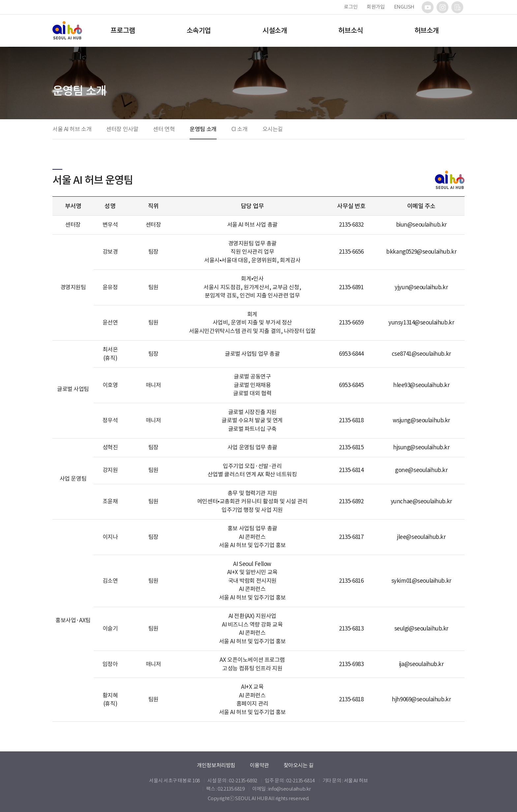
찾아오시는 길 (299, 765)
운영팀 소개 (203, 129)
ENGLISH (404, 7)
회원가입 (376, 7)
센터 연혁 (164, 129)
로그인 (351, 7)
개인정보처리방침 (216, 765)
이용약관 (259, 765)
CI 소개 (240, 129)
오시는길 (273, 129)
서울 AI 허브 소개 (72, 129)
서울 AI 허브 (356, 781)
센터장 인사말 (122, 129)
